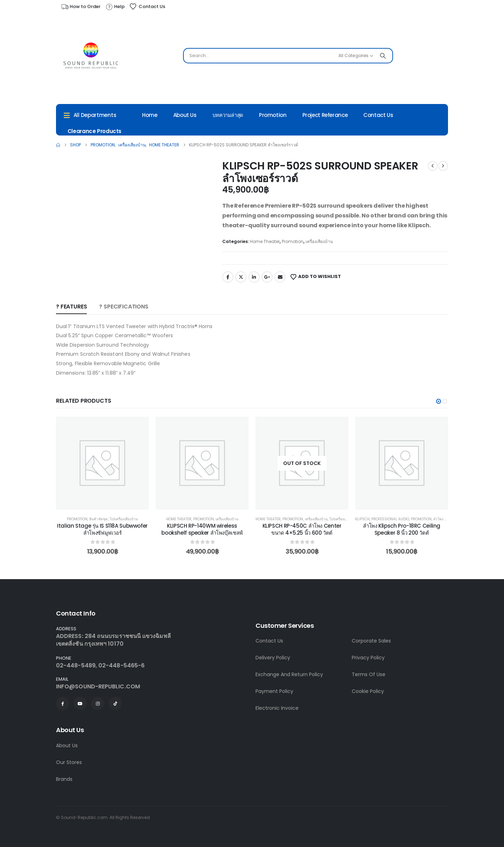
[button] (439, 401)
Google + (267, 277)
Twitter (241, 277)
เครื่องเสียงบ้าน (319, 241)
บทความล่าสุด (228, 115)
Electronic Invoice (277, 708)
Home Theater (265, 241)
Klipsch (362, 519)
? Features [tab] (71, 307)
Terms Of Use (369, 674)
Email (280, 277)
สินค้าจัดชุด (99, 519)
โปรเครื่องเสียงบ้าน (124, 519)
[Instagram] (98, 703)
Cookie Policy (368, 691)
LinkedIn (254, 277)
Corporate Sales (371, 641)
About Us (185, 115)
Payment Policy (274, 691)
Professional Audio (390, 519)
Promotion (273, 115)
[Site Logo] (91, 57)
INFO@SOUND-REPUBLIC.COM (98, 686)
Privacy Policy (368, 658)
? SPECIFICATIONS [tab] (124, 307)
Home (150, 115)
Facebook (228, 277)
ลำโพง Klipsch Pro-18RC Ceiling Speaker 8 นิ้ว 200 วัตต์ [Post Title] (402, 529)
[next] (443, 166)
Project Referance (325, 115)
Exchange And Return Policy (289, 674)
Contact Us (378, 115)
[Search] (383, 56)
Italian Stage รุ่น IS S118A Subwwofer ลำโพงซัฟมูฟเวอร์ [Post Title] (102, 529)
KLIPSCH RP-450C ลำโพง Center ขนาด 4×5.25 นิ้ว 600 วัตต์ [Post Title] (302, 529)
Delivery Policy (273, 658)
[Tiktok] (115, 703)
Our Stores (69, 762)
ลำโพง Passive (446, 519)
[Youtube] (80, 703)
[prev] (433, 166)
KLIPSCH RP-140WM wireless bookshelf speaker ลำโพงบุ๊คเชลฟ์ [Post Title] (202, 529)
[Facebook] (63, 703)
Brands (64, 779)
